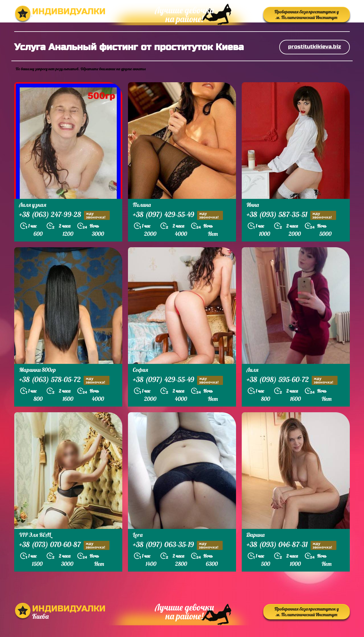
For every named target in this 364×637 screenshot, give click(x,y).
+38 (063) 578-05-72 (64, 380)
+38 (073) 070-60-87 (64, 545)
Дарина (256, 535)
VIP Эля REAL (35, 535)
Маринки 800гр (38, 370)
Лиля (253, 370)
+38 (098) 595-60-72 (292, 380)
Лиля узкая (33, 205)
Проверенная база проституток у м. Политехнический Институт (307, 15)
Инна (253, 205)
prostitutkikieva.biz (315, 47)
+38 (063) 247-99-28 (64, 215)
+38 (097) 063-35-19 (178, 545)
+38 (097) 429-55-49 (178, 215)
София (140, 370)
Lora (138, 535)
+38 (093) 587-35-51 (291, 215)
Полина (142, 205)
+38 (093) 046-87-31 (291, 545)
